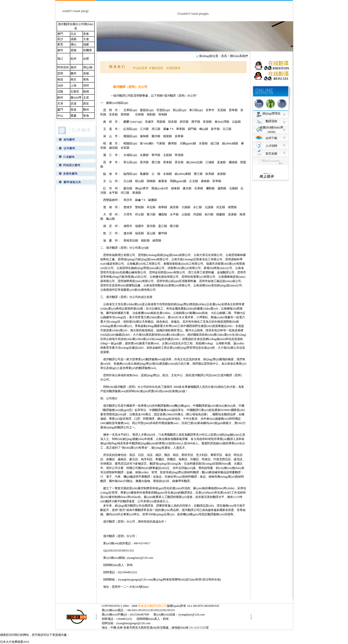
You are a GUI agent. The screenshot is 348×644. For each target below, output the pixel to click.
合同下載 (271, 138)
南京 (73, 79)
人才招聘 (271, 146)
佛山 (73, 44)
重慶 (73, 116)
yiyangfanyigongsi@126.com (135, 580)
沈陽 (60, 92)
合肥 (86, 59)
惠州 (73, 67)
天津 (60, 104)
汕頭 (60, 85)
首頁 (224, 56)
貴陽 (73, 50)
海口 (60, 59)
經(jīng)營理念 (272, 113)
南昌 (60, 79)
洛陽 (86, 73)
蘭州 (73, 73)
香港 (73, 110)
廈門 (60, 110)
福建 (86, 44)
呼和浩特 (63, 67)
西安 (86, 104)
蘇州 (60, 98)
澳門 (60, 34)
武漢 (73, 104)
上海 (73, 85)
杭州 (73, 59)
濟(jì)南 (88, 67)
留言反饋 (271, 154)
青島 (86, 79)
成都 (73, 39)
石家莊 (75, 92)
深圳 (86, 85)
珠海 (86, 116)
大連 (86, 39)
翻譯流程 (271, 121)
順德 (86, 92)
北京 (73, 34)
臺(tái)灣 (76, 98)
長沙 (60, 39)
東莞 (60, 44)
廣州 (60, 50)
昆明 (60, 73)
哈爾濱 (87, 50)
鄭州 (86, 110)
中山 (60, 116)
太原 (86, 98)
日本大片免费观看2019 (14, 642)
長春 (86, 34)
